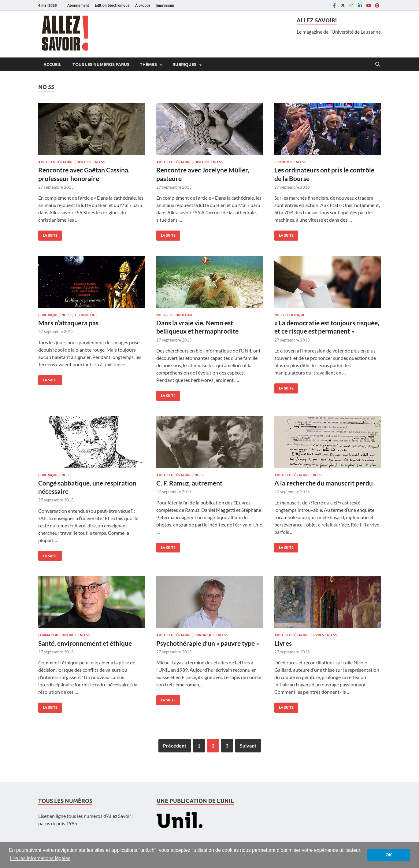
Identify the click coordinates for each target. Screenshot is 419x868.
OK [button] (389, 855)
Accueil (52, 65)
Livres (318, 635)
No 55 (100, 162)
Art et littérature (56, 162)
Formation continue (57, 635)
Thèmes (148, 65)
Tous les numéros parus (100, 65)
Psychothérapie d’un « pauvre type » (208, 643)
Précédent (175, 746)
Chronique (48, 315)
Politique (296, 315)
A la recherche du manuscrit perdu (324, 483)
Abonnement (78, 5)
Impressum (165, 5)
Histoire (84, 162)
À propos (143, 5)
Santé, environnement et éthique (85, 643)
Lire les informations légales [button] (40, 858)
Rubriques (184, 65)
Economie (284, 162)
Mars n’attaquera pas (68, 323)
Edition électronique (112, 5)
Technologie (86, 315)
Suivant (248, 746)
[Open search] (378, 65)
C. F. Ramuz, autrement (189, 483)
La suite (48, 234)
